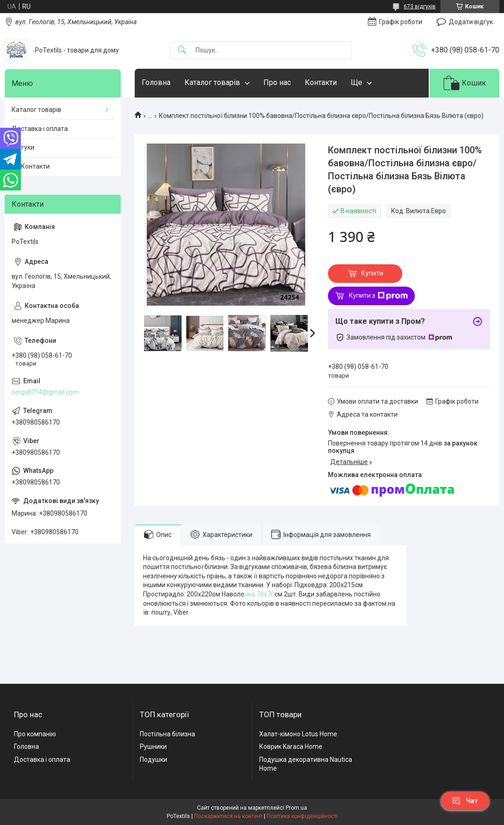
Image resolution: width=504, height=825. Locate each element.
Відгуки (23, 147)
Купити (372, 273)
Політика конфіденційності (302, 816)
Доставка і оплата (40, 129)
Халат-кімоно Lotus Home (298, 734)
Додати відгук (471, 22)
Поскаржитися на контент (228, 816)
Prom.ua (296, 808)
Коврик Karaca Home (291, 746)
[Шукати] (182, 50)
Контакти (321, 82)
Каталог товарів (212, 82)
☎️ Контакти (31, 166)
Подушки (154, 760)
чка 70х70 (259, 594)
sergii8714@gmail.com (45, 392)
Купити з (378, 296)
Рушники (153, 746)
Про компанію (35, 734)
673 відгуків (420, 7)
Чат (465, 801)
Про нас (277, 82)
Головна (156, 82)
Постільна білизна (167, 734)
